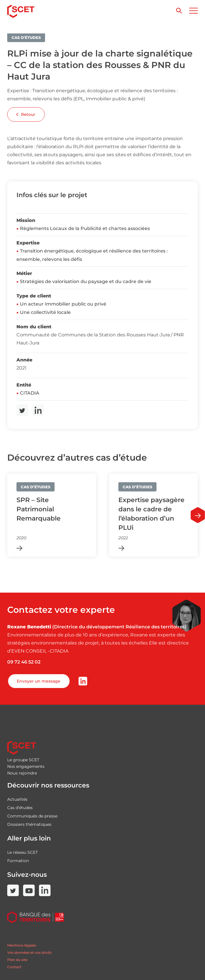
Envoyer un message (39, 681)
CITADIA (30, 393)
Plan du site (17, 960)
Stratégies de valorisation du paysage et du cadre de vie (86, 281)
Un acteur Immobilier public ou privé (63, 304)
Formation (18, 861)
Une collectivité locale (45, 312)
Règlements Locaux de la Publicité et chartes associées (85, 228)
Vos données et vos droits (29, 952)
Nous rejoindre (22, 773)
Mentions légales (22, 945)
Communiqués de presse (32, 816)
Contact (14, 967)
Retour (26, 114)
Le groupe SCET (23, 760)
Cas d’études (20, 808)
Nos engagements (26, 766)
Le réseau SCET (23, 852)
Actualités (17, 799)
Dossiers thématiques (29, 824)
